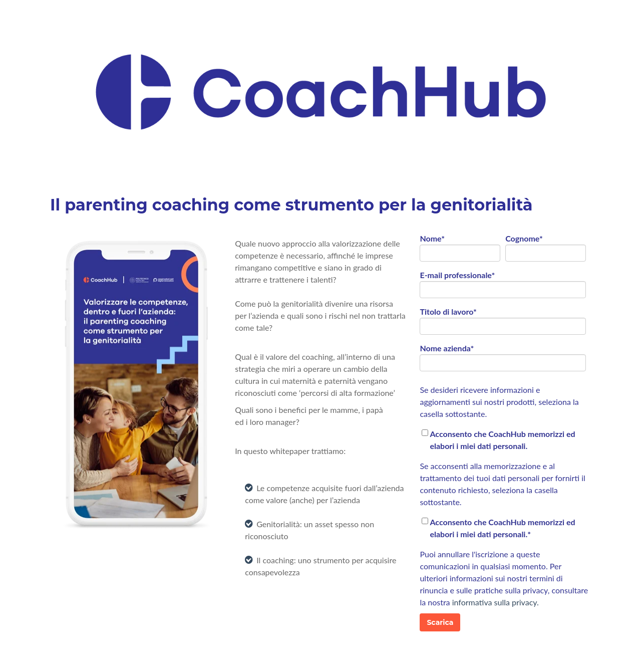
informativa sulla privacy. (496, 602)
